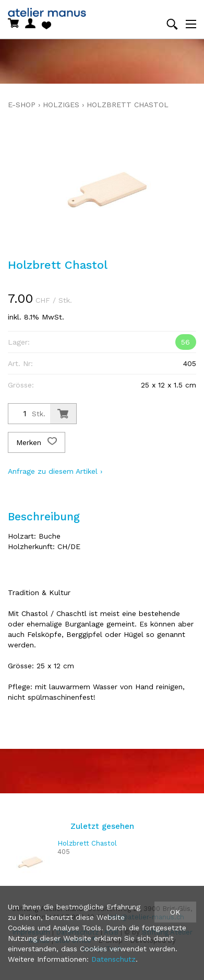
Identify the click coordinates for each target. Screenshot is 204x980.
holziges (61, 105)
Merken (37, 442)
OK (175, 912)
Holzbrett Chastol (128, 105)
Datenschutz (113, 959)
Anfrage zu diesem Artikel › (55, 471)
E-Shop (22, 105)
